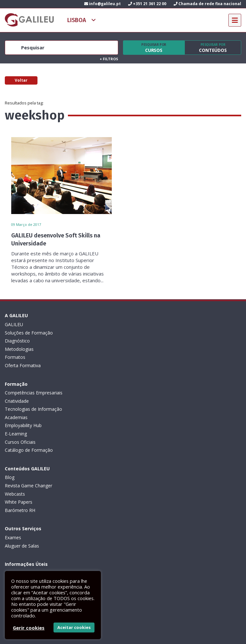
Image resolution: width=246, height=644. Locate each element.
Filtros (109, 59)
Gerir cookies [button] (29, 628)
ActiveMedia (131, 632)
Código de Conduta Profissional (38, 494)
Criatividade (135, 333)
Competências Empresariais (152, 324)
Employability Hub (141, 357)
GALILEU (14, 324)
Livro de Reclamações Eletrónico (39, 486)
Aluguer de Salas (140, 417)
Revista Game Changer (29, 417)
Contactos (16, 527)
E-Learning (134, 365)
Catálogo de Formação (147, 382)
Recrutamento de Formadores (36, 518)
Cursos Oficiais (138, 374)
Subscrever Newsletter (38, 555)
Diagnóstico (17, 341)
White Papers (19, 434)
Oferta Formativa (23, 365)
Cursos (154, 48)
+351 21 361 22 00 (147, 4)
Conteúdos (213, 48)
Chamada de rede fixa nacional (207, 4)
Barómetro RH (20, 442)
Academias (134, 349)
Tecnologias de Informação (152, 341)
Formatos (15, 357)
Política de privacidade (28, 477)
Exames (131, 409)
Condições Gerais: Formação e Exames (45, 469)
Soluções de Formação (29, 333)
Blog (10, 409)
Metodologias (19, 349)
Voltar (21, 80)
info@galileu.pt (102, 4)
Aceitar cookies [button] (74, 627)
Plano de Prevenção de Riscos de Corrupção (51, 502)
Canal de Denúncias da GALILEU (38, 510)
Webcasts (15, 425)
